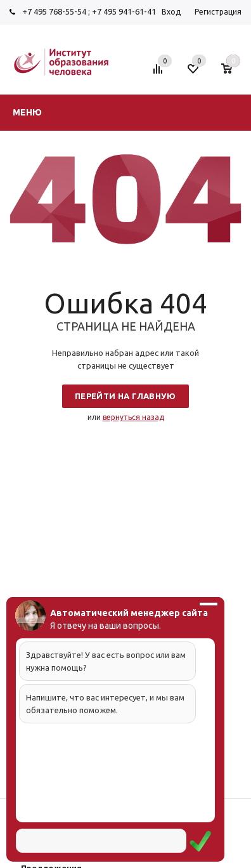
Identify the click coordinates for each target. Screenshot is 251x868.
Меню (27, 112)
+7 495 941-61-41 (124, 11)
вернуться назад (133, 417)
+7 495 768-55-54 (54, 11)
